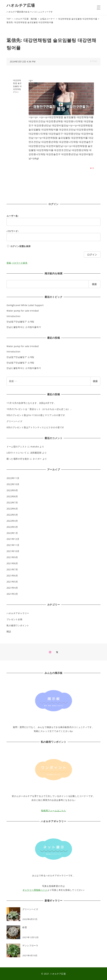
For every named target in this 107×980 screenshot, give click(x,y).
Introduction (13, 316)
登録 (9, 263)
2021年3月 (12, 594)
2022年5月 (12, 515)
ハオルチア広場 (21, 5)
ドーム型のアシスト (17, 447)
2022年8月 (12, 496)
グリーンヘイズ (14, 421)
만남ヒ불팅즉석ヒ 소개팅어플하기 (24, 327)
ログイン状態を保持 (20, 246)
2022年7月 (12, 503)
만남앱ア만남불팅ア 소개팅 (20, 322)
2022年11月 (13, 478)
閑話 (9, 632)
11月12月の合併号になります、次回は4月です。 (31, 403)
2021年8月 (12, 563)
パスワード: (13, 231)
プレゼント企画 (14, 619)
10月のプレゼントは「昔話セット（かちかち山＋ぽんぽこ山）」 (39, 409)
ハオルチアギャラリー (18, 613)
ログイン (92, 254)
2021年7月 (12, 569)
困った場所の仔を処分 (18, 459)
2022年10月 (13, 484)
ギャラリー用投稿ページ (35, 890)
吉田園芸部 (36, 453)
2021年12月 (13, 539)
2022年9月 (12, 490)
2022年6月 (12, 509)
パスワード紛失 (20, 263)
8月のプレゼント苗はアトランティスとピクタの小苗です (35, 427)
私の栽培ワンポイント (18, 625)
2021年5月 (12, 582)
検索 (95, 381)
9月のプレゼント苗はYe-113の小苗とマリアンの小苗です (36, 415)
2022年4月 (12, 521)
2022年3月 (12, 527)
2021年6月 (12, 576)
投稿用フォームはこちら (53, 811)
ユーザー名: (13, 216)
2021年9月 (12, 557)
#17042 (94, 61)
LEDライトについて (17, 453)
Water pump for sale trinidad (23, 311)
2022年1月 (12, 533)
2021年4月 (12, 588)
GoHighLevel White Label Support (25, 305)
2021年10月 (13, 551)
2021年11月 (13, 545)
